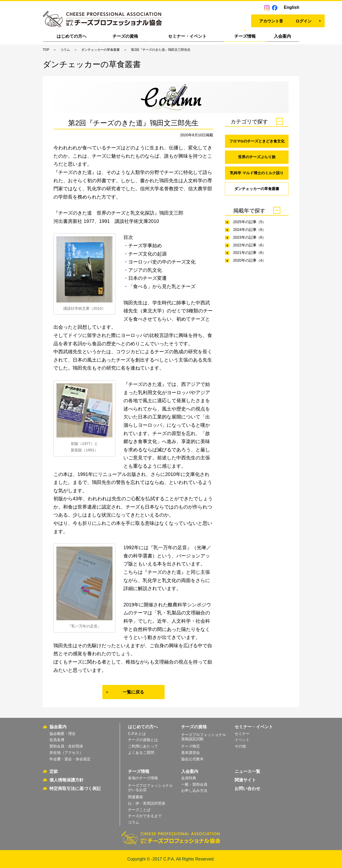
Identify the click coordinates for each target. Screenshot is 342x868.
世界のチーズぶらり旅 (257, 157)
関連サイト (245, 780)
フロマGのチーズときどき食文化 (257, 141)
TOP (46, 50)
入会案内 (282, 36)
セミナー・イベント (187, 36)
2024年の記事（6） (249, 230)
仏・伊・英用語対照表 (147, 803)
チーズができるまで (145, 816)
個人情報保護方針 (67, 780)
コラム (65, 50)
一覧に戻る (133, 692)
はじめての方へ (72, 36)
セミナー (242, 734)
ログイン (276, 20)
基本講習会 (191, 753)
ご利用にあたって (143, 746)
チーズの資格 (125, 36)
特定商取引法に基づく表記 (75, 788)
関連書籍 (135, 797)
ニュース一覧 (247, 771)
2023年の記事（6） (249, 238)
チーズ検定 (191, 746)
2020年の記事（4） (249, 261)
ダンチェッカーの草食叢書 (100, 50)
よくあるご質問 (141, 753)
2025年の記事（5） (249, 222)
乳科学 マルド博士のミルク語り (257, 173)
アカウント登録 (226, 20)
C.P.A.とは (137, 734)
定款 (54, 771)
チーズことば (139, 810)
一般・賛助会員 (194, 784)
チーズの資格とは (143, 740)
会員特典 (189, 778)
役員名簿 (57, 740)
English (292, 7)
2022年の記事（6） (249, 246)
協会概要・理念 (63, 734)
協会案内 (58, 727)
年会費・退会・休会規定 (70, 759)
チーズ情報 (245, 36)
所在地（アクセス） (66, 753)
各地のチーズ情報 (143, 778)
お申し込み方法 (194, 790)
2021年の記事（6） (249, 253)
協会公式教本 (192, 759)
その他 (240, 746)
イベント (242, 740)
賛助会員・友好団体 (66, 746)
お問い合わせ (247, 788)
